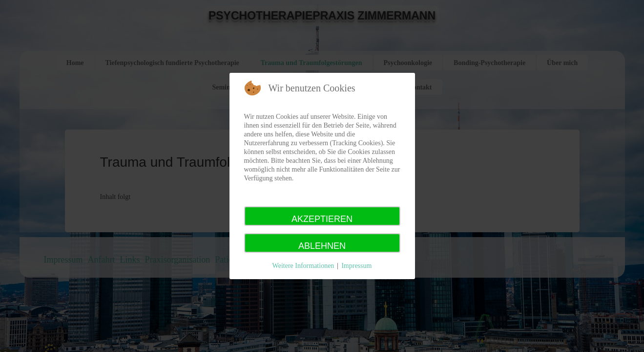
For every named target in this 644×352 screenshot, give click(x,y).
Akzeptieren (322, 219)
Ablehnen (322, 246)
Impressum (356, 266)
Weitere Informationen (303, 266)
